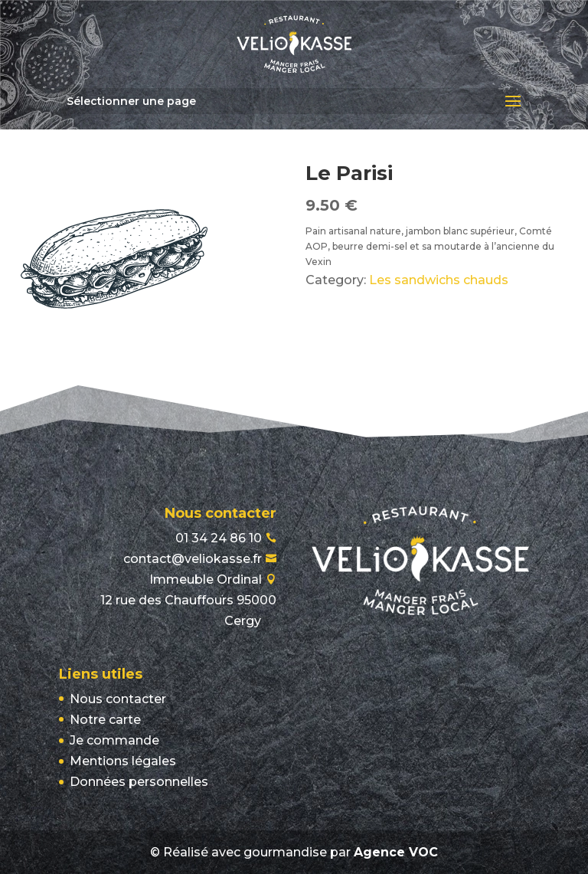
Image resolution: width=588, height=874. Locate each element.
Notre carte (105, 720)
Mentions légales (123, 761)
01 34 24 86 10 (219, 538)
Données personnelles (139, 782)
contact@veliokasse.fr (193, 559)
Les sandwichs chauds (439, 280)
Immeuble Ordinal (188, 600)
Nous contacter (118, 699)
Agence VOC (396, 852)
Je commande (114, 740)
